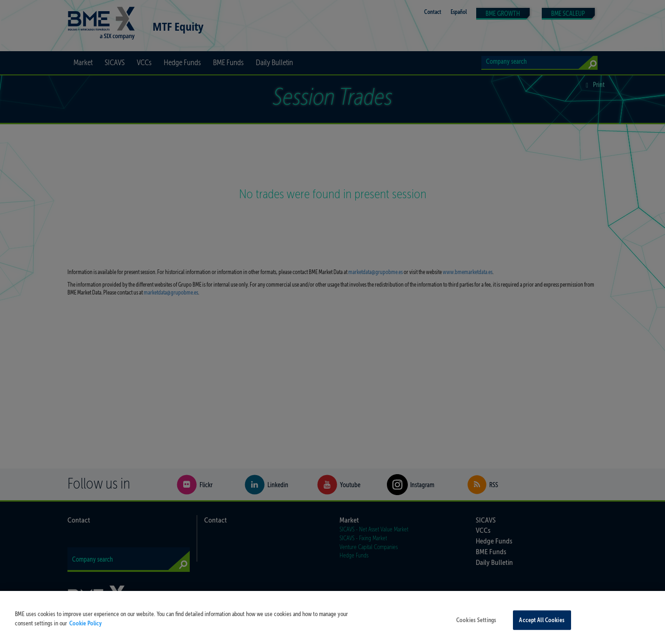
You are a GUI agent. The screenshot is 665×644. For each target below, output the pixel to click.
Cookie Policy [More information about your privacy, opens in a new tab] (86, 626)
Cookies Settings (476, 623)
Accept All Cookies (542, 623)
